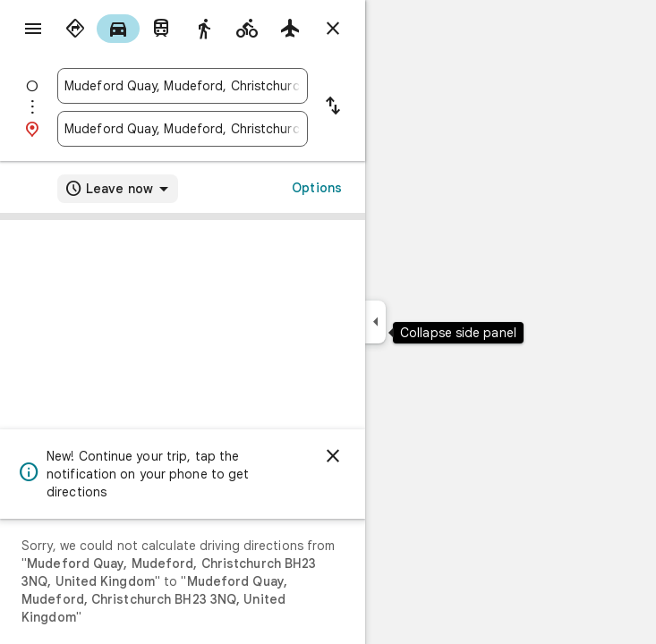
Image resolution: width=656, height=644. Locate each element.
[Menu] (33, 29)
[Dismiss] (333, 456)
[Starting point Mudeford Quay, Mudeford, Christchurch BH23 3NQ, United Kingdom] (183, 86)
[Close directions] (333, 29)
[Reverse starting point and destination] (333, 107)
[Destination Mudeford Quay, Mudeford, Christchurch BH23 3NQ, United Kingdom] (183, 129)
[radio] (75, 29)
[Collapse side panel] (375, 322)
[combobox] (183, 86)
